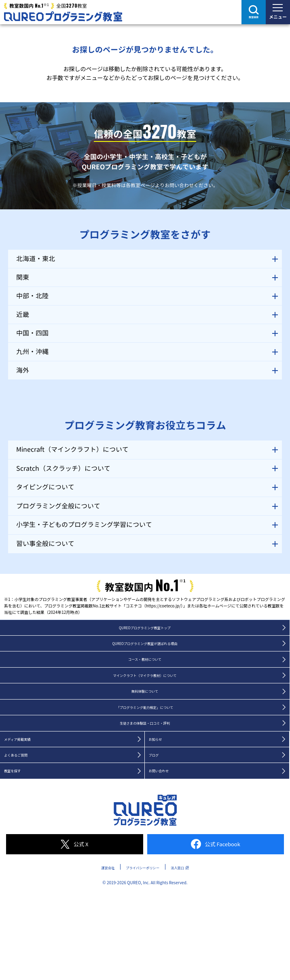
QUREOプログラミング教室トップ (145, 629)
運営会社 (91, 902)
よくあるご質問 (24, 784)
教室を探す (18, 804)
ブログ (157, 784)
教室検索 (254, 17)
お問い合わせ (166, 804)
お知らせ (160, 765)
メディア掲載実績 (26, 765)
